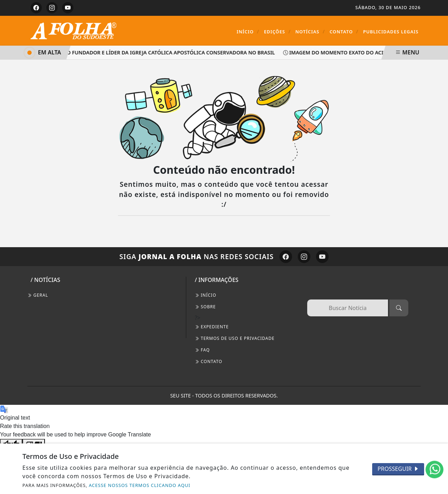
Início (248, 31)
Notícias (310, 31)
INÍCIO (206, 295)
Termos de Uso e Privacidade (235, 338)
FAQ (202, 350)
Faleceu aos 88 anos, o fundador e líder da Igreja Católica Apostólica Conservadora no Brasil (140, 52)
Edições (277, 31)
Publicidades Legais (391, 32)
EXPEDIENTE (212, 327)
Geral (38, 295)
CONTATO (209, 361)
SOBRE (205, 307)
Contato (344, 31)
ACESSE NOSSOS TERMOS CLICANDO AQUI (140, 485)
